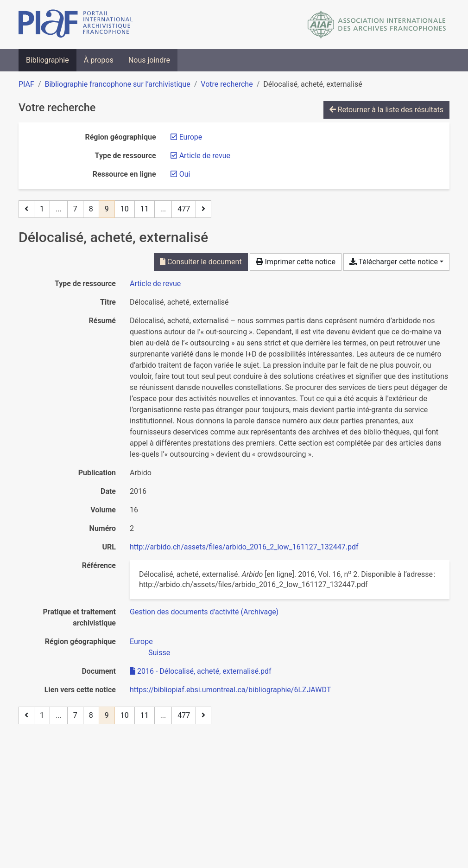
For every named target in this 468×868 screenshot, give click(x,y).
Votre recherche (227, 84)
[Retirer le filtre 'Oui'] (185, 174)
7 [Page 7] (75, 209)
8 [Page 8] (91, 209)
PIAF (26, 84)
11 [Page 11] (145, 209)
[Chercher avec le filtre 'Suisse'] (159, 653)
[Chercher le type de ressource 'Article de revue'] (155, 284)
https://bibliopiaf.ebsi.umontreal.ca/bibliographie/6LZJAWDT (230, 690)
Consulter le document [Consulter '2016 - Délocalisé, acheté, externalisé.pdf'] (201, 262)
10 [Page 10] (125, 209)
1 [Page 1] (42, 209)
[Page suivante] (203, 209)
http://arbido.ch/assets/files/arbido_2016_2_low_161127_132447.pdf (244, 547)
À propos (99, 60)
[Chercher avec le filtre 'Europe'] (141, 641)
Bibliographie (47, 60)
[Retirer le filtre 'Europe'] (191, 137)
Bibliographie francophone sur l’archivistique (117, 84)
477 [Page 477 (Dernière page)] (184, 209)
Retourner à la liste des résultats (386, 110)
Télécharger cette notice (394, 262)
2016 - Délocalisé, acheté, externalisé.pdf (201, 671)
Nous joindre (149, 60)
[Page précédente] (26, 209)
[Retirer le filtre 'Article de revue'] (205, 156)
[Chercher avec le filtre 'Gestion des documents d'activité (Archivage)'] (204, 612)
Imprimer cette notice (296, 262)
